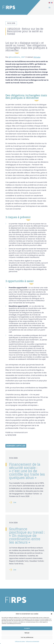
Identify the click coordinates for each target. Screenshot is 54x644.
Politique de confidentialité (32, 641)
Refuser (27, 633)
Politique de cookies (20, 641)
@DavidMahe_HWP (17, 57)
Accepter (27, 628)
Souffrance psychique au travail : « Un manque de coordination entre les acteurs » (27, 536)
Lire (15, 502)
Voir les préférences (27, 637)
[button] (52, 614)
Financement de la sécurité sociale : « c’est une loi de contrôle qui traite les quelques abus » (27, 471)
